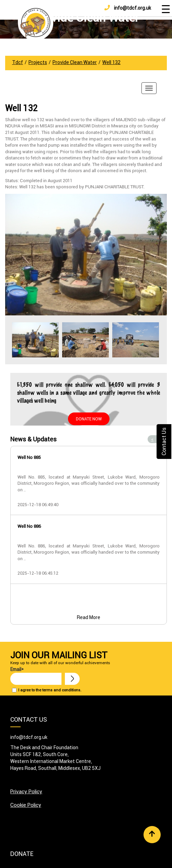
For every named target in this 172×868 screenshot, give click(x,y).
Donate (22, 854)
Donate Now (89, 419)
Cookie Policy (26, 805)
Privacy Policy (26, 791)
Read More (89, 617)
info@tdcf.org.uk (128, 8)
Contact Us (164, 441)
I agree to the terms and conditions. (50, 690)
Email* (36, 676)
